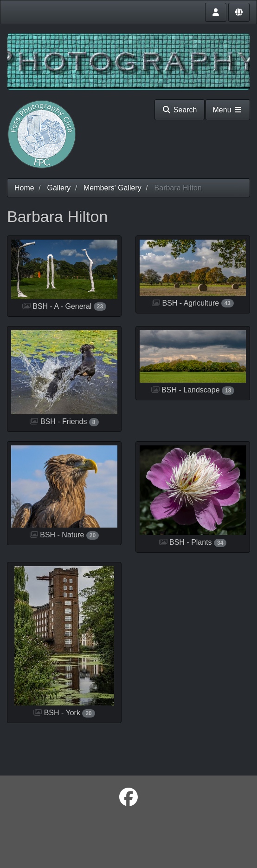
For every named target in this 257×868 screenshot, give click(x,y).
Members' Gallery (112, 188)
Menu (228, 110)
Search (179, 110)
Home (24, 188)
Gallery (59, 188)
